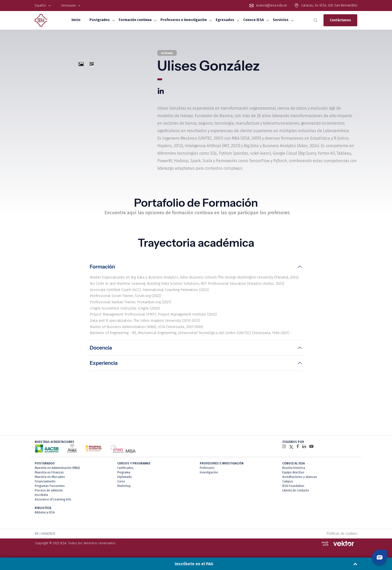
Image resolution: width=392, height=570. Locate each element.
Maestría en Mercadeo (50, 481)
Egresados (225, 20)
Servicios (281, 20)
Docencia (101, 365)
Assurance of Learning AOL (53, 504)
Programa (124, 477)
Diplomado (124, 481)
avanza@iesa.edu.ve (271, 5)
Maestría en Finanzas (49, 477)
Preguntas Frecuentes (50, 490)
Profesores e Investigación (184, 20)
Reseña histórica (294, 472)
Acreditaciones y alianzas (300, 481)
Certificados (125, 472)
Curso (121, 486)
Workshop (124, 490)
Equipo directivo (293, 477)
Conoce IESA (253, 20)
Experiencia (104, 380)
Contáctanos (340, 20)
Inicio (76, 20)
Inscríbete (41, 499)
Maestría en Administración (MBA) (57, 472)
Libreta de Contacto (296, 495)
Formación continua (135, 20)
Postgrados (100, 20)
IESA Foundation (293, 490)
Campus (288, 486)
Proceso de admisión (49, 495)
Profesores (207, 472)
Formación (102, 267)
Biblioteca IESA (45, 517)
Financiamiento (45, 486)
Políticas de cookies (342, 538)
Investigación (209, 477)
